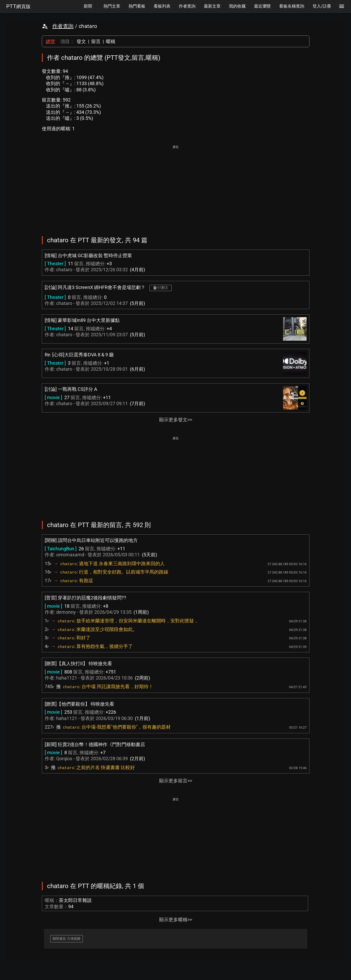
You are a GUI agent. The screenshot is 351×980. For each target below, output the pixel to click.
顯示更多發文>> (176, 420)
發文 (81, 41)
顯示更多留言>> (176, 781)
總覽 (50, 41)
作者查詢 (63, 26)
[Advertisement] (176, 187)
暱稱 (111, 41)
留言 (96, 41)
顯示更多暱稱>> (176, 920)
